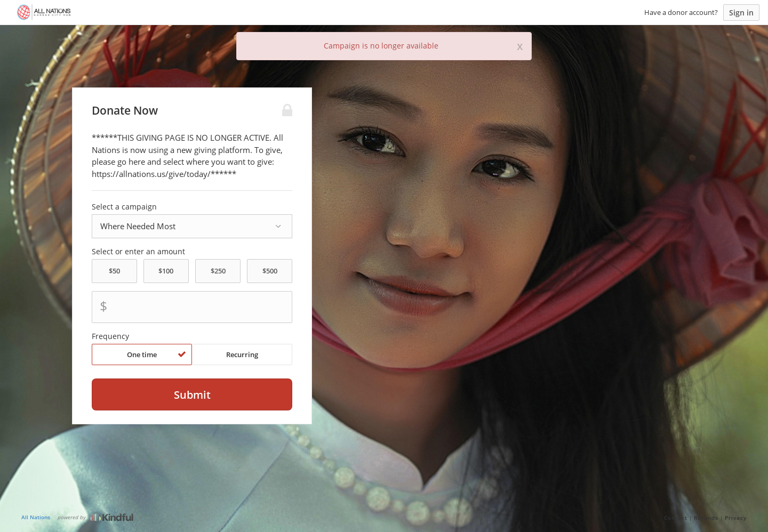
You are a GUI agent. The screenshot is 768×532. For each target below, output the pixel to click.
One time (157, 354)
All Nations (36, 517)
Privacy (736, 518)
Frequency (110, 336)
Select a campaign (124, 207)
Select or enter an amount (138, 252)
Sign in (741, 13)
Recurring (242, 354)
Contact (676, 518)
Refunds (706, 518)
